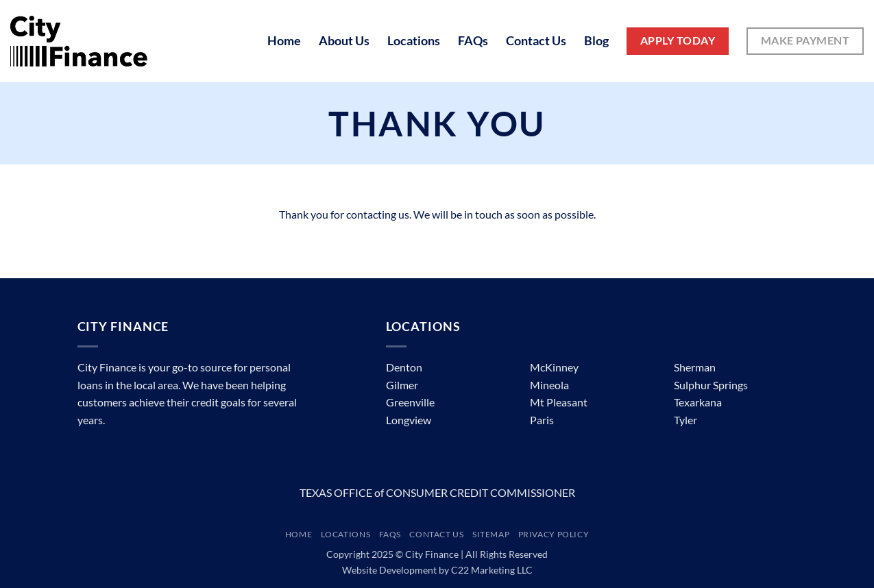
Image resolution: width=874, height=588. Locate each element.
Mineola (549, 385)
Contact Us (536, 41)
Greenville (410, 402)
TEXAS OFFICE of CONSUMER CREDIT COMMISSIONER (437, 492)
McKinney (554, 367)
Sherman (695, 367)
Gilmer (402, 385)
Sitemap (491, 534)
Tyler (685, 420)
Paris (542, 420)
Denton (404, 367)
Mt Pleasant (559, 402)
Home (284, 41)
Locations (414, 41)
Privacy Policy (554, 534)
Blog (596, 41)
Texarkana (698, 402)
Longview (409, 420)
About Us (344, 41)
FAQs (473, 41)
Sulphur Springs (711, 385)
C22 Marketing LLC (492, 570)
